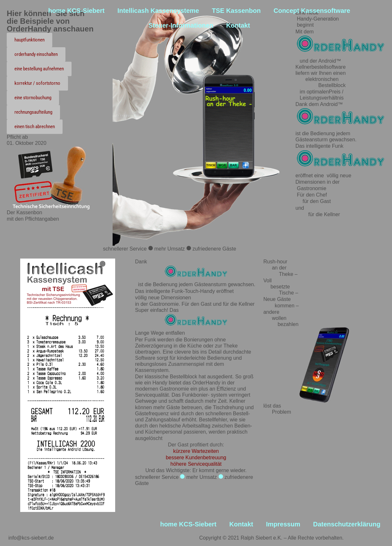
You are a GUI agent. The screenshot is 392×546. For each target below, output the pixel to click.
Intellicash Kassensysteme (158, 11)
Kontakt (238, 25)
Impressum (283, 524)
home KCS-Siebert (76, 11)
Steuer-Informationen (181, 25)
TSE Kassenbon (236, 11)
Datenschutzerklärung (347, 524)
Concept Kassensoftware (312, 11)
